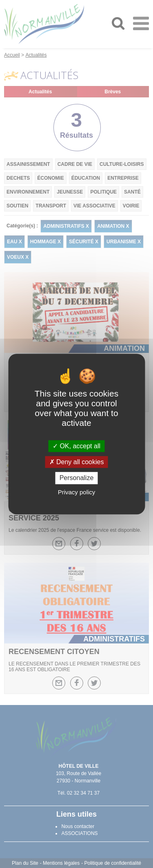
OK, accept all (76, 446)
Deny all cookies (77, 462)
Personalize (77, 478)
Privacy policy (77, 492)
